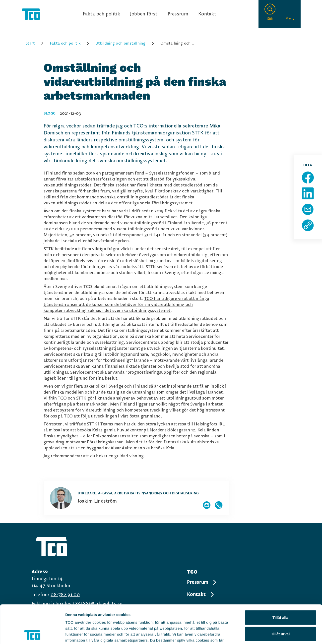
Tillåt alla (280, 579)
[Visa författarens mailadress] (207, 505)
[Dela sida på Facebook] (308, 177)
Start (36, 43)
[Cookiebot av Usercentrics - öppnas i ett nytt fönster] (32, 634)
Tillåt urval (281, 596)
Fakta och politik (101, 14)
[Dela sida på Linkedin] (308, 193)
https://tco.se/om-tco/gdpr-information (101, 614)
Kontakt (207, 14)
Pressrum (178, 14)
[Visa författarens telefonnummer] (219, 505)
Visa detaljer (271, 634)
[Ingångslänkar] (149, 14)
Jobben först (144, 14)
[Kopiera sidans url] (308, 225)
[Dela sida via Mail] (308, 209)
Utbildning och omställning (126, 43)
